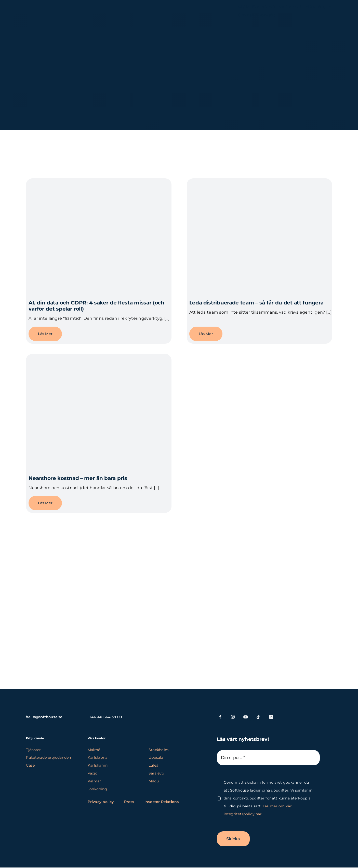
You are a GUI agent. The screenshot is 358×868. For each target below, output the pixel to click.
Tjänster (33, 750)
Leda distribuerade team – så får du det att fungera (256, 303)
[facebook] (220, 717)
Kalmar (94, 781)
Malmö (94, 750)
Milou (154, 781)
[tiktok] (258, 717)
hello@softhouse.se (44, 717)
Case (30, 765)
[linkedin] (271, 717)
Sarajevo (156, 773)
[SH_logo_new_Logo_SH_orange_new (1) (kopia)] (54, 8)
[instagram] (233, 717)
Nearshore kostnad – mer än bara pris (78, 478)
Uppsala (156, 757)
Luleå (153, 765)
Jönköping (97, 789)
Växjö (92, 773)
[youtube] (246, 717)
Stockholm (159, 750)
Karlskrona (98, 757)
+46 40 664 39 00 (105, 717)
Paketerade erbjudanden (48, 757)
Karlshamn (98, 765)
